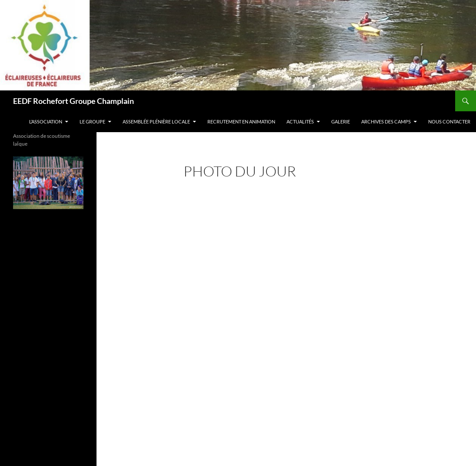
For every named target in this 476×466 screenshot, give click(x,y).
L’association (46, 121)
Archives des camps (386, 121)
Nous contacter (449, 121)
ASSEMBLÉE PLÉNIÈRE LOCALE (156, 121)
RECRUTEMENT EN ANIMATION (241, 121)
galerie (341, 121)
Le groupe (92, 121)
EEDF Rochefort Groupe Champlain (73, 101)
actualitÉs (300, 121)
